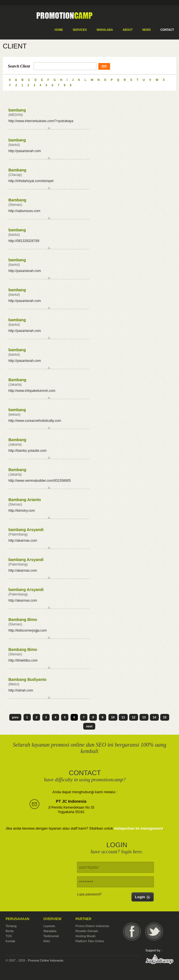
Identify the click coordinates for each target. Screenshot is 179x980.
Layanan (49, 926)
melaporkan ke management (139, 828)
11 (123, 717)
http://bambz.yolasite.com (27, 451)
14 (154, 717)
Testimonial (51, 936)
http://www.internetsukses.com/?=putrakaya (41, 121)
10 (113, 717)
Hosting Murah (85, 936)
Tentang (11, 926)
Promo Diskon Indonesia (92, 926)
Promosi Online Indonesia (46, 960)
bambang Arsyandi (26, 530)
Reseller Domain (87, 931)
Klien (47, 941)
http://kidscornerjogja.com (28, 630)
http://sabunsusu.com (24, 211)
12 (134, 717)
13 (144, 717)
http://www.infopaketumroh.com (32, 391)
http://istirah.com (21, 690)
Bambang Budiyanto (27, 679)
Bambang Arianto (25, 500)
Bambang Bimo (23, 620)
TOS (9, 936)
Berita (10, 931)
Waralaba (50, 931)
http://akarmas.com (23, 541)
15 (165, 717)
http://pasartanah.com (25, 151)
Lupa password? (89, 894)
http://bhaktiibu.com (23, 660)
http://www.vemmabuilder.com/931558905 (40, 481)
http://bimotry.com (22, 511)
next (89, 726)
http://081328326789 (24, 241)
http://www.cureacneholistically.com (35, 421)
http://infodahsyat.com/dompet (31, 181)
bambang (17, 110)
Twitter (154, 932)
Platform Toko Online (90, 941)
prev (15, 717)
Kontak (10, 941)
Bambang (17, 170)
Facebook (132, 932)
